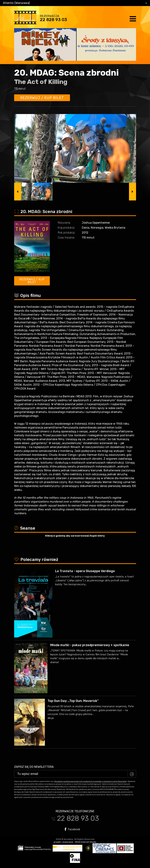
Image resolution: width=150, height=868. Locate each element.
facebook (72, 829)
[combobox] (75, 3)
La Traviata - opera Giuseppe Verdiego (85, 571)
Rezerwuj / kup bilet (42, 98)
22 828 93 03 (53, 20)
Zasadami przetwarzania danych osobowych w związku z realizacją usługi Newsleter (91, 781)
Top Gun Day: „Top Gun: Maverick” (73, 701)
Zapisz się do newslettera (34, 767)
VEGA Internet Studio (86, 842)
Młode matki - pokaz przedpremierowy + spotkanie (90, 645)
